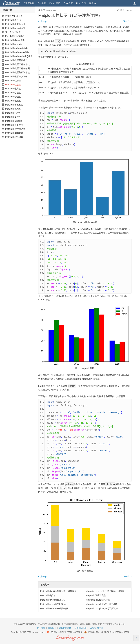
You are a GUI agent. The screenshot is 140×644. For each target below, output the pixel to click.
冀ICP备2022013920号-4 (71, 632)
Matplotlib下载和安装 (15, 24)
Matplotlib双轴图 (13, 81)
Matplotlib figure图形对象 (98, 600)
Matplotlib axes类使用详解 (53, 604)
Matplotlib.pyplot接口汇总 (52, 600)
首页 (43, 10)
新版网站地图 (65, 628)
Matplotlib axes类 (14, 44)
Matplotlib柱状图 (13, 85)
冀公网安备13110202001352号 (115, 632)
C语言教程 (29, 3)
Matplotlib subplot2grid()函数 (19, 56)
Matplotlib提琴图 (13, 117)
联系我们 (52, 628)
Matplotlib (8, 10)
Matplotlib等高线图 (14, 105)
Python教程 (55, 3)
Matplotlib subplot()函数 (17, 48)
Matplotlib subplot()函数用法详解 (101, 604)
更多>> (93, 3)
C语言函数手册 (97, 628)
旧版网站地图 (80, 628)
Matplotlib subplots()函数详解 (54, 608)
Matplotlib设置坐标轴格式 (18, 64)
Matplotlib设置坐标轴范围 (18, 68)
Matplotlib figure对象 (15, 40)
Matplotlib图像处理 (14, 133)
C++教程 (42, 3)
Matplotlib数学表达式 (15, 129)
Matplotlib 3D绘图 (14, 121)
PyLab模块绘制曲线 (15, 36)
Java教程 (68, 3)
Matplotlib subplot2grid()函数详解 (102, 608)
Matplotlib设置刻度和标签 (18, 72)
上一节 (43, 21)
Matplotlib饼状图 (13, 93)
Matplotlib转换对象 (14, 137)
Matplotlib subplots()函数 (17, 52)
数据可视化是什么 (14, 16)
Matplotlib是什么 (13, 20)
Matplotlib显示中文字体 (16, 76)
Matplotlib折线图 (13, 97)
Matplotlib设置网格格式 (16, 60)
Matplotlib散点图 (13, 101)
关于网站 (41, 628)
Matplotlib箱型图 (13, 113)
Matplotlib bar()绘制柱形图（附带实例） (59, 591)
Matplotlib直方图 (13, 89)
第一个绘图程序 (13, 32)
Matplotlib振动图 (13, 109)
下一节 (127, 21)
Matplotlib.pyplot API (15, 28)
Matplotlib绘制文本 (14, 125)
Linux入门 (81, 3)
